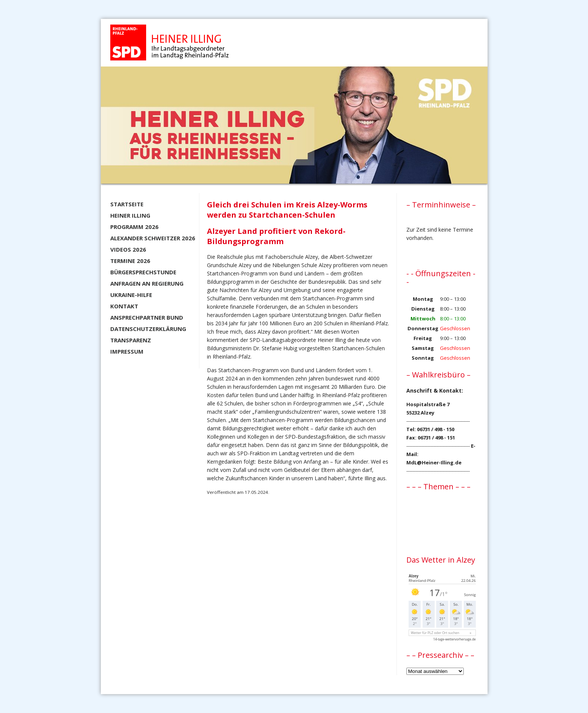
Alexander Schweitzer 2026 (153, 238)
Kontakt (124, 306)
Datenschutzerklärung (148, 329)
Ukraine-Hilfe (131, 295)
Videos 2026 (128, 249)
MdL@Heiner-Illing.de (434, 462)
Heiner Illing (130, 215)
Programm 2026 (134, 227)
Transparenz (131, 340)
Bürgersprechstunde (143, 272)
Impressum (127, 351)
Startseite (127, 204)
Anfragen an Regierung (147, 283)
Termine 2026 (130, 261)
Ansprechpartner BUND (147, 317)
